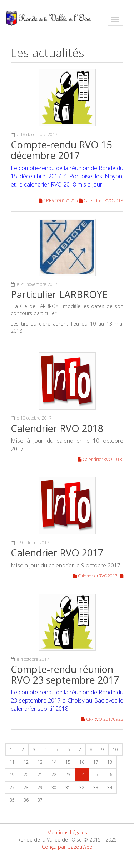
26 (110, 775)
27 (12, 787)
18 (110, 762)
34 (110, 787)
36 (26, 800)
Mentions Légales (67, 832)
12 (26, 762)
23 (68, 775)
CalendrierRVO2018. (101, 459)
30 (54, 787)
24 (82, 775)
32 (82, 787)
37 (40, 800)
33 (96, 787)
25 (96, 775)
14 (54, 762)
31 (68, 787)
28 (26, 787)
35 (12, 800)
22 (54, 775)
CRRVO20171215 (59, 201)
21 (40, 775)
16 (82, 762)
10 (115, 750)
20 (26, 775)
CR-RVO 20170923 (102, 719)
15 (68, 762)
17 (96, 762)
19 (12, 775)
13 (40, 762)
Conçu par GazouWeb (67, 847)
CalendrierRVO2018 (101, 201)
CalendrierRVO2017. (96, 576)
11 (12, 762)
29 (40, 787)
